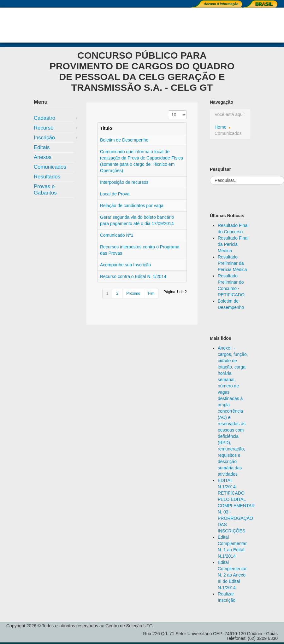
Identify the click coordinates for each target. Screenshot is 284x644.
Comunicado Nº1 (117, 235)
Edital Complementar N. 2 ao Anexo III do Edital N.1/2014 (232, 575)
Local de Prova (115, 194)
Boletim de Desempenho (124, 140)
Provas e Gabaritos (45, 190)
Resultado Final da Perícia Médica (233, 244)
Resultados (47, 177)
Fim (151, 293)
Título (106, 128)
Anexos (43, 157)
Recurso (44, 128)
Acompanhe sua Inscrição (125, 265)
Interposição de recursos (124, 182)
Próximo (133, 293)
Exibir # (168, 110)
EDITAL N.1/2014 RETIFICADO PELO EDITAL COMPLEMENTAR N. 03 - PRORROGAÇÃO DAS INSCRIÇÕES (236, 506)
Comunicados (50, 167)
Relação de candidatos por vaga (132, 206)
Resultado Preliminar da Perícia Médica (232, 263)
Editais (42, 147)
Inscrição (44, 138)
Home (220, 127)
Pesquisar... (210, 176)
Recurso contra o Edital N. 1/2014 (133, 276)
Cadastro (44, 118)
